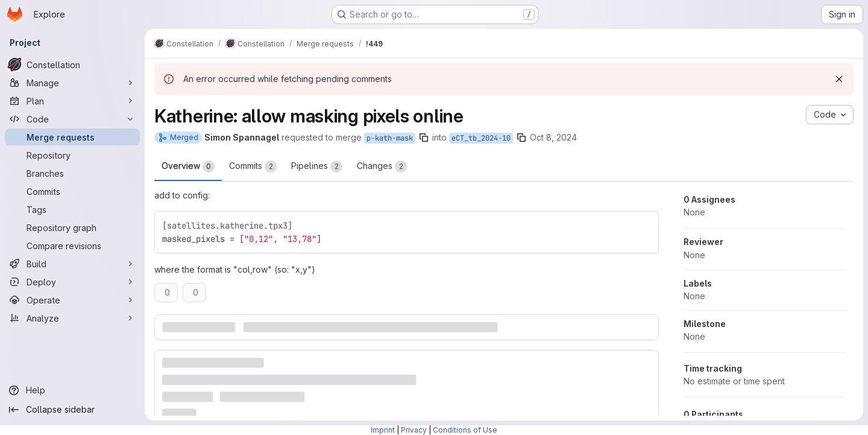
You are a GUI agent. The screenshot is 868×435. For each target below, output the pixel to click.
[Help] (72, 390)
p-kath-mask (390, 138)
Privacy (414, 430)
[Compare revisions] (72, 246)
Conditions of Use (465, 430)
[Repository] (72, 155)
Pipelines (317, 167)
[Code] (72, 119)
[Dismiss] (839, 79)
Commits (253, 167)
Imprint (383, 430)
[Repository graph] (72, 227)
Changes (382, 167)
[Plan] (72, 101)
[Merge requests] (72, 137)
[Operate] (72, 300)
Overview (188, 167)
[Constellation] (72, 65)
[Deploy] (72, 282)
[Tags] (72, 209)
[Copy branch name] (424, 138)
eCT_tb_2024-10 (481, 138)
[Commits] (72, 191)
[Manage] (72, 83)
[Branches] (72, 173)
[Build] (72, 264)
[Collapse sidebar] (72, 410)
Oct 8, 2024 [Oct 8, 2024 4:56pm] (553, 137)
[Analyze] (72, 318)
